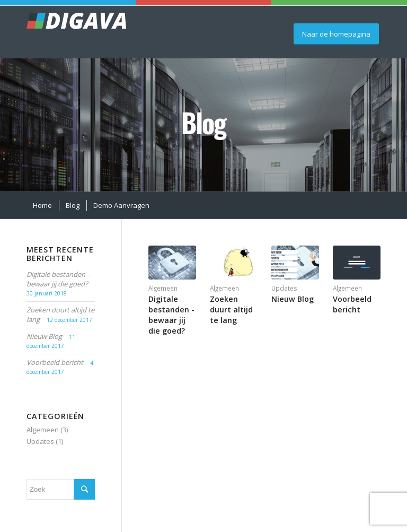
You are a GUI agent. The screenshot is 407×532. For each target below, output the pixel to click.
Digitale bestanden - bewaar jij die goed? (171, 315)
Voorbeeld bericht (352, 304)
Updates (284, 288)
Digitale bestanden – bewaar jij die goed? (59, 279)
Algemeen (163, 288)
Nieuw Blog (293, 299)
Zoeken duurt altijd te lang (231, 309)
